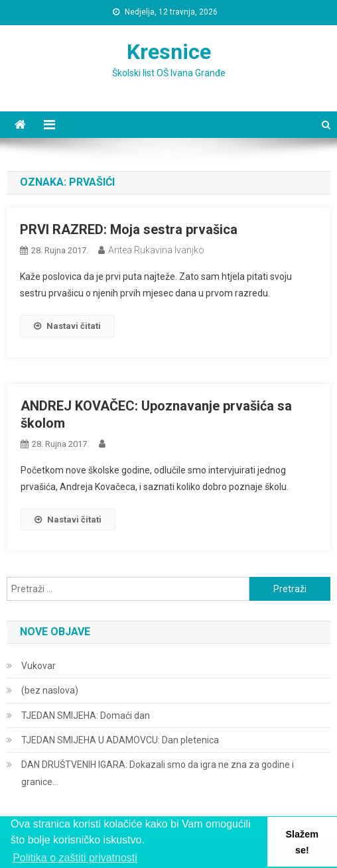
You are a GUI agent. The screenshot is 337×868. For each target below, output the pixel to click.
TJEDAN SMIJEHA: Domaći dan (86, 715)
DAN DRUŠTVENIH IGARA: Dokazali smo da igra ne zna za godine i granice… (158, 773)
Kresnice (169, 52)
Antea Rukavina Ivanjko (156, 250)
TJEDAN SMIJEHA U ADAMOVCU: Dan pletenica (120, 740)
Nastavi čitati (67, 326)
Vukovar (38, 666)
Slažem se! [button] (302, 842)
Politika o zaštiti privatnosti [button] (75, 858)
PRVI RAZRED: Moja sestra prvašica (129, 229)
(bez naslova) (50, 690)
